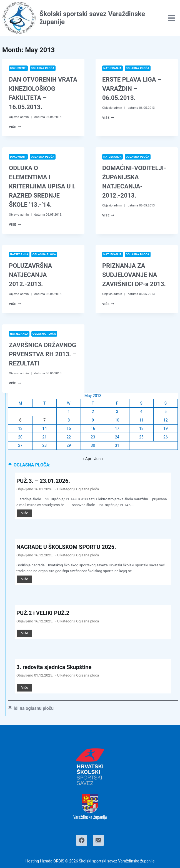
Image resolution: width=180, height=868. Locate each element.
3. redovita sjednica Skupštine (54, 667)
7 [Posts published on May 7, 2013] (44, 420)
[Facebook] (82, 840)
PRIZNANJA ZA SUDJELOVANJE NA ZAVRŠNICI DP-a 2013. (134, 275)
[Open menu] (171, 18)
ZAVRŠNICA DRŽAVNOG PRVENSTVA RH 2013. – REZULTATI (43, 354)
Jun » (99, 459)
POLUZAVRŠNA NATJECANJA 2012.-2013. (30, 275)
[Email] (98, 840)
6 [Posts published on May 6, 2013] (20, 420)
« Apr (87, 459)
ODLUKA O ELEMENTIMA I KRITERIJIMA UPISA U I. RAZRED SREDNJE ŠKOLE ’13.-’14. (42, 186)
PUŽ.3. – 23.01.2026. (43, 481)
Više (15, 127)
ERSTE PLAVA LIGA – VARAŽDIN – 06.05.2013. (132, 89)
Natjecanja (112, 68)
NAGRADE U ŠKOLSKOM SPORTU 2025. (66, 547)
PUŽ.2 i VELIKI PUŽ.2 (43, 613)
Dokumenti (18, 68)
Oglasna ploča (43, 68)
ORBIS (59, 861)
